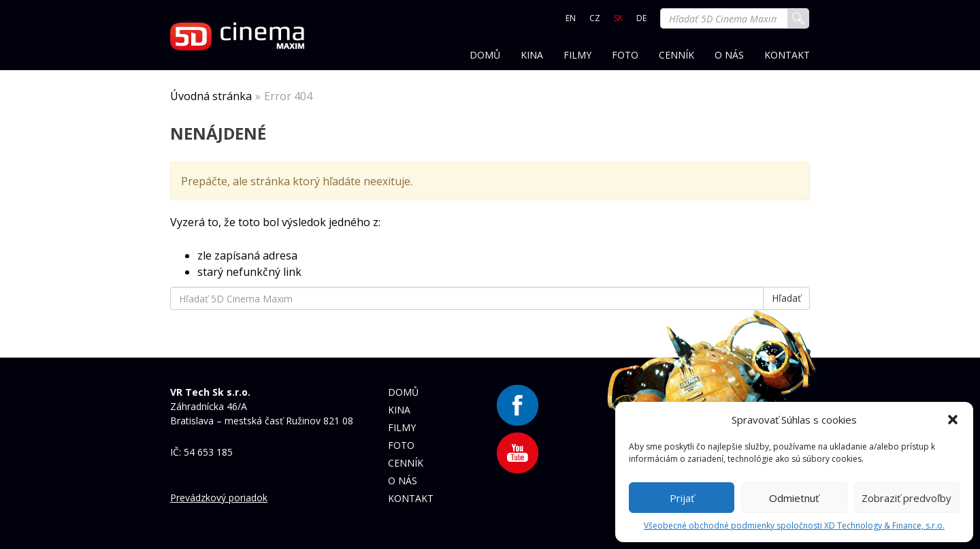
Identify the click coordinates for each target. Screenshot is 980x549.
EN (571, 18)
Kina (532, 56)
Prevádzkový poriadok (219, 498)
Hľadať (798, 18)
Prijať (682, 498)
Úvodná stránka (211, 96)
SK (618, 18)
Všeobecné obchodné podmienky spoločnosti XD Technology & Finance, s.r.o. (794, 526)
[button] (953, 420)
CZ (595, 18)
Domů (485, 56)
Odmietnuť (794, 498)
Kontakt (787, 56)
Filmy (577, 56)
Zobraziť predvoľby (906, 498)
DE (641, 18)
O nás (729, 56)
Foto (625, 56)
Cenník (676, 56)
